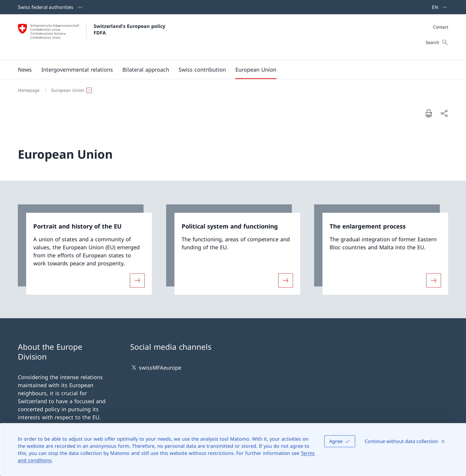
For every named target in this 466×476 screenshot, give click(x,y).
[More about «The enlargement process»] (434, 280)
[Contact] (441, 27)
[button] (25, 70)
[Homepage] (29, 90)
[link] (85, 250)
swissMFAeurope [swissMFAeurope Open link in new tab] (156, 367)
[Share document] (444, 113)
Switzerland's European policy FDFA (130, 29)
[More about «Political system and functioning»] (286, 280)
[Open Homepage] (92, 37)
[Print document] (429, 113)
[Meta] (441, 27)
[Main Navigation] (228, 70)
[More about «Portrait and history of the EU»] (137, 280)
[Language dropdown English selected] (437, 7)
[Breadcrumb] (231, 90)
